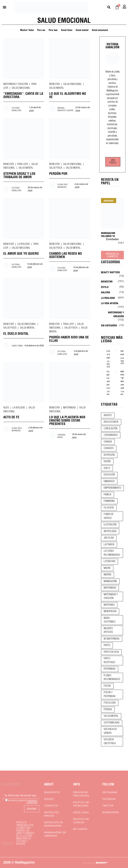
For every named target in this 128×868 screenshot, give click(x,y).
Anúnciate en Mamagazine (54, 824)
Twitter (108, 806)
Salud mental (82, 30)
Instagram (110, 792)
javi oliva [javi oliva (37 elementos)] (109, 538)
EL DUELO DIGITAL (16, 333)
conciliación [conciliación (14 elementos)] (110, 429)
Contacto (51, 806)
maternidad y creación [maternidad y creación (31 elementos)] (111, 597)
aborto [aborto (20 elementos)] (108, 415)
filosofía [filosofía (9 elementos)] (109, 508)
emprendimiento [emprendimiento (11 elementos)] (112, 488)
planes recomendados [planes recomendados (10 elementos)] (112, 678)
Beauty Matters (110, 272)
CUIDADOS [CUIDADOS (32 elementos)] (109, 448)
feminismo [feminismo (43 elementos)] (109, 501)
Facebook (109, 799)
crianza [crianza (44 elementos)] (108, 442)
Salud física (67, 30)
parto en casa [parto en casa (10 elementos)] (111, 652)
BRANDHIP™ (102, 863)
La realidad (24, 244)
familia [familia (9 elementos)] (107, 495)
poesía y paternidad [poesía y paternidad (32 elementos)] (110, 694)
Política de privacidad (81, 804)
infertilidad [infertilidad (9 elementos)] (110, 531)
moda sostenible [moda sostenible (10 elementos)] (110, 620)
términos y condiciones (32, 801)
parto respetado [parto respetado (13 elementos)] (109, 661)
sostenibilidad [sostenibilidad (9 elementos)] (112, 723)
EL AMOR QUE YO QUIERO (21, 253)
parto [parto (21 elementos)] (107, 645)
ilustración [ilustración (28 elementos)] (110, 525)
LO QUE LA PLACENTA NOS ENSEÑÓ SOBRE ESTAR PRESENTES (67, 420)
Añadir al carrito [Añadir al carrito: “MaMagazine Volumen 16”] (112, 255)
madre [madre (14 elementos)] (107, 568)
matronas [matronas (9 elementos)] (109, 605)
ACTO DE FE (11, 417)
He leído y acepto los (21, 801)
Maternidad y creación (16, 84)
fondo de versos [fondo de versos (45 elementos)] (109, 516)
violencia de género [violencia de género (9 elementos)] (110, 731)
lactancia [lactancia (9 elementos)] (109, 545)
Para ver (41, 30)
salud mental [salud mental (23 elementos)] (111, 716)
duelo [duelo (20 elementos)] (107, 468)
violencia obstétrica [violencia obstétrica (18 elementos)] (110, 742)
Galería (105, 292)
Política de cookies (81, 821)
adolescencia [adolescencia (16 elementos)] (111, 422)
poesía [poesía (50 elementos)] (107, 686)
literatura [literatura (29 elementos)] (109, 562)
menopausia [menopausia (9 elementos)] (110, 611)
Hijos (6, 408)
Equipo (49, 799)
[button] (4, 7)
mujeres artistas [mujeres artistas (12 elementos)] (108, 630)
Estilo (105, 287)
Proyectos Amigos (52, 814)
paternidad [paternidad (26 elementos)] (110, 669)
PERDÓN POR (58, 173)
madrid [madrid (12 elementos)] (107, 575)
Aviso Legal (81, 812)
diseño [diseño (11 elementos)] (107, 462)
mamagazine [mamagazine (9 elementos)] (110, 581)
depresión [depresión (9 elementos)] (109, 455)
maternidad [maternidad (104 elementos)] (110, 588)
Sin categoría (109, 325)
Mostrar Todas (27, 30)
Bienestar (54, 84)
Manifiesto (52, 792)
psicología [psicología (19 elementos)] (110, 703)
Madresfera (111, 812)
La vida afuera (110, 303)
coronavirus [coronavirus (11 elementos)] (111, 435)
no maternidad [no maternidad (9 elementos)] (112, 639)
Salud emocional (100, 30)
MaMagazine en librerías (55, 834)
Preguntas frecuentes (81, 794)
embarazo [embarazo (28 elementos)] (109, 481)
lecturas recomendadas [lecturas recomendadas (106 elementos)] (112, 553)
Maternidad (69, 408)
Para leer (53, 30)
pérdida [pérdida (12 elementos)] (108, 710)
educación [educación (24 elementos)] (109, 475)
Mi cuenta (80, 829)
